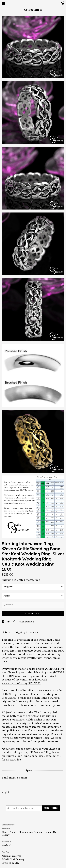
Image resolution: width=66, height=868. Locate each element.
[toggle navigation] (3, 4)
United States (25, 580)
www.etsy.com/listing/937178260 (21, 683)
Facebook (7, 845)
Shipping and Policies (31, 832)
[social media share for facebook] (3, 622)
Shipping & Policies (26, 632)
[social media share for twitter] (9, 622)
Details (6, 632)
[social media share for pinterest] (15, 622)
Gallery (6, 835)
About (13, 832)
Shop (5, 832)
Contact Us (50, 832)
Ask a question (26, 622)
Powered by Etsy (10, 863)
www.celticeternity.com (16, 738)
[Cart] (63, 4)
